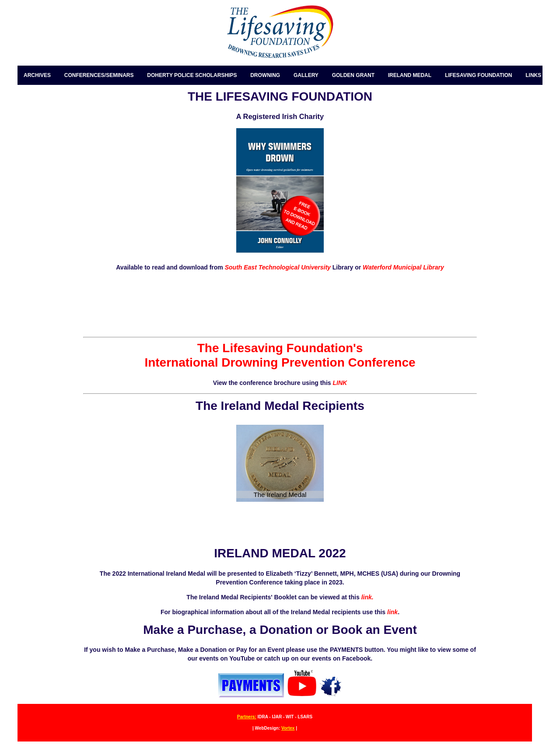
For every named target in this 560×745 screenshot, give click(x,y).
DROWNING (265, 75)
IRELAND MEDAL (410, 75)
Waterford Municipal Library (403, 267)
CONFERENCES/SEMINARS (99, 75)
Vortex (288, 728)
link (392, 612)
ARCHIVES (37, 75)
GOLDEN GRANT (353, 75)
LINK (340, 383)
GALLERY (306, 75)
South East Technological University (277, 267)
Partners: (247, 717)
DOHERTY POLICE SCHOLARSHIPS (192, 75)
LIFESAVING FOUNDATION (479, 75)
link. (367, 597)
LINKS (533, 75)
